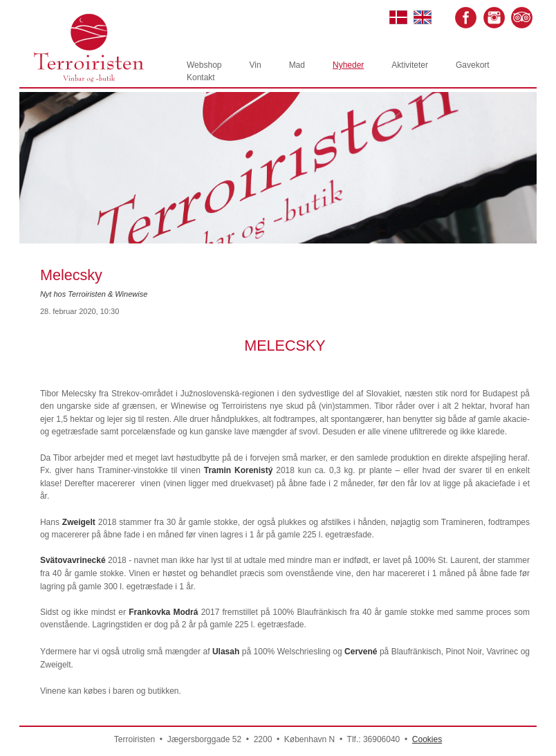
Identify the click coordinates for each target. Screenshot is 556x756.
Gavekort (473, 65)
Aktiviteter (410, 65)
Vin (255, 65)
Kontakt (201, 77)
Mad (297, 65)
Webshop (204, 65)
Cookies (427, 739)
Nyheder (348, 65)
